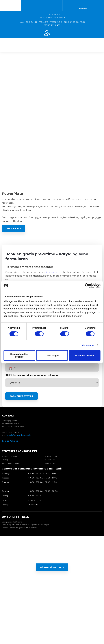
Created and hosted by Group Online (52, 629)
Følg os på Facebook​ (52, 567)
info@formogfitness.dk (19, 435)
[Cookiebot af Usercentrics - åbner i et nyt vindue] (87, 286)
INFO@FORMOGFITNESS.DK (52, 17)
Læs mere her (13, 228)
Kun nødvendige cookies (19, 355)
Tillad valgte (52, 356)
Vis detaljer (88, 345)
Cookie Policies (10, 441)
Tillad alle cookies (85, 356)
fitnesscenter (53, 272)
